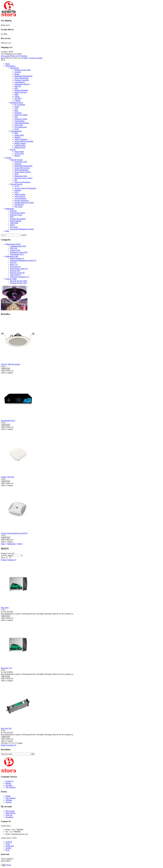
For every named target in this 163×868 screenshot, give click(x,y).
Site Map (9, 785)
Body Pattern (6, 861)
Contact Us (10, 781)
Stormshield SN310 (8, 421)
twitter (8, 844)
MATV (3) (14, 264)
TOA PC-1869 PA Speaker (11, 364)
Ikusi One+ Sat (6, 668)
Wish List (9, 815)
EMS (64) (14, 248)
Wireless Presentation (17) (20, 277)
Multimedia (11, 544)
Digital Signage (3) (17, 258)
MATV (20, 544)
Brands (8, 796)
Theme (3, 859)
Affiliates (9, 800)
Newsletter (9, 817)
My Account (5, 56)
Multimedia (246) (12, 256)
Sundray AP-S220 (7, 477)
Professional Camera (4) (19, 269)
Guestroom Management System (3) (23, 260)
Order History (10, 813)
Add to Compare (7, 373)
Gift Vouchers (10, 787)
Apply (4, 865)
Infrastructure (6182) (13, 244)
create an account (36, 58)
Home (3, 544)
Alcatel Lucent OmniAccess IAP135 (14, 533)
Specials (8, 802)
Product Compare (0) (9, 560)
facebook (9, 842)
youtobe (8, 848)
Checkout (24, 56)
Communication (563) (18, 246)
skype (8, 850)
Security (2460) (11, 279)
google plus (10, 846)
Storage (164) (15, 250)
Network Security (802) (19, 281)
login (3, 58)
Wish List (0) (15, 56)
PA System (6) (15, 267)
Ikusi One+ (5, 608)
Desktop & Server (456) (19, 252)
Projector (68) (15, 271)
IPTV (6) (13, 262)
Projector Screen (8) (17, 273)
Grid (12, 553)
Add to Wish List (7, 371)
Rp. (2, 60)
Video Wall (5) (15, 275)
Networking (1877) (17, 254)
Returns (8, 783)
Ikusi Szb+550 (6, 728)
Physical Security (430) (18, 283)
